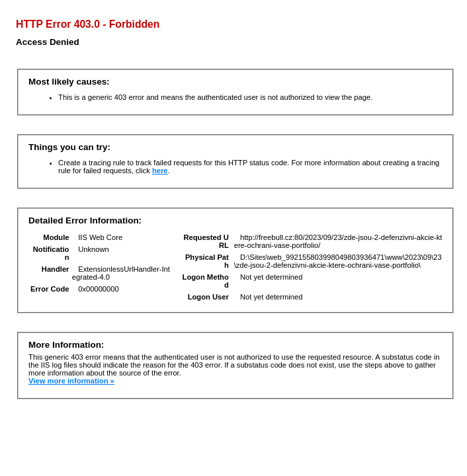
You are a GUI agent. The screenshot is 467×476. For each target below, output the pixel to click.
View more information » (71, 381)
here (160, 171)
